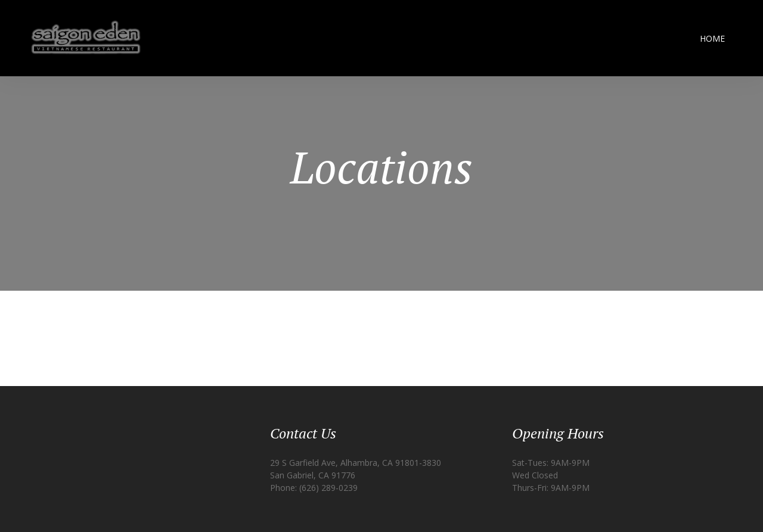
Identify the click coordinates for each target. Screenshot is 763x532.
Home (712, 38)
